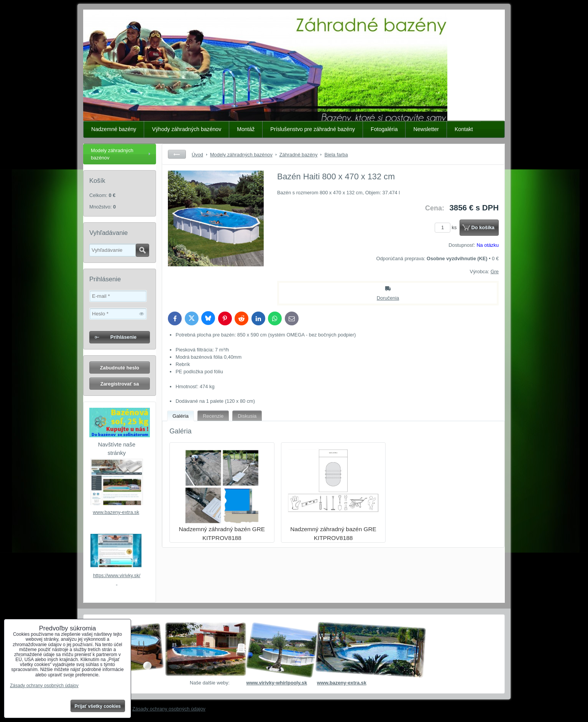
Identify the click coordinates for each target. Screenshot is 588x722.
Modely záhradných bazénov (112, 154)
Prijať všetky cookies (98, 706)
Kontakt (464, 129)
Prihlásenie (123, 337)
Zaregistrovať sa (120, 384)
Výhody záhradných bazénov (186, 129)
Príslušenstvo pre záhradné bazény (313, 129)
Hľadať (142, 250)
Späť (177, 154)
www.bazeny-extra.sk (116, 512)
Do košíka (483, 227)
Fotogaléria (384, 129)
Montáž (246, 129)
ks (447, 227)
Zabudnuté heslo (120, 368)
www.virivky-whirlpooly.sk (277, 683)
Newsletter (426, 129)
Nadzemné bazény (114, 129)
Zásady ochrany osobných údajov (169, 709)
